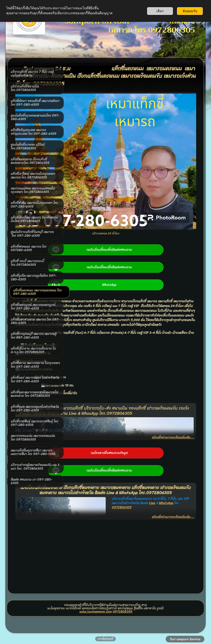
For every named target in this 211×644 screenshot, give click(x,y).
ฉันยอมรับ (190, 11)
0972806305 (123, 589)
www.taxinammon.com (96, 589)
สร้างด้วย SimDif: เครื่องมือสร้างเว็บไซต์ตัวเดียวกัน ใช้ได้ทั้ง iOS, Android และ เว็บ (104, 630)
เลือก (160, 11)
